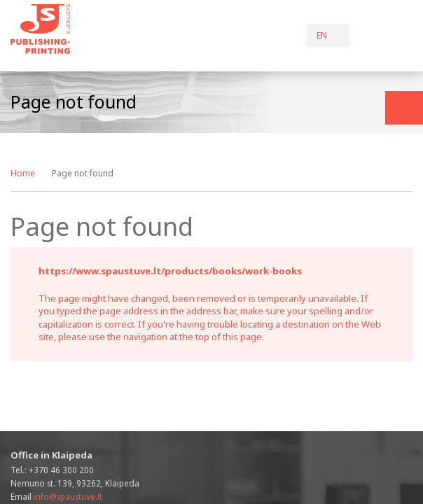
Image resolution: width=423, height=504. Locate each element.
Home (23, 173)
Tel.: (52, 470)
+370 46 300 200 (61, 470)
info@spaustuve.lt (68, 496)
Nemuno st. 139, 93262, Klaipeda (75, 483)
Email (56, 496)
